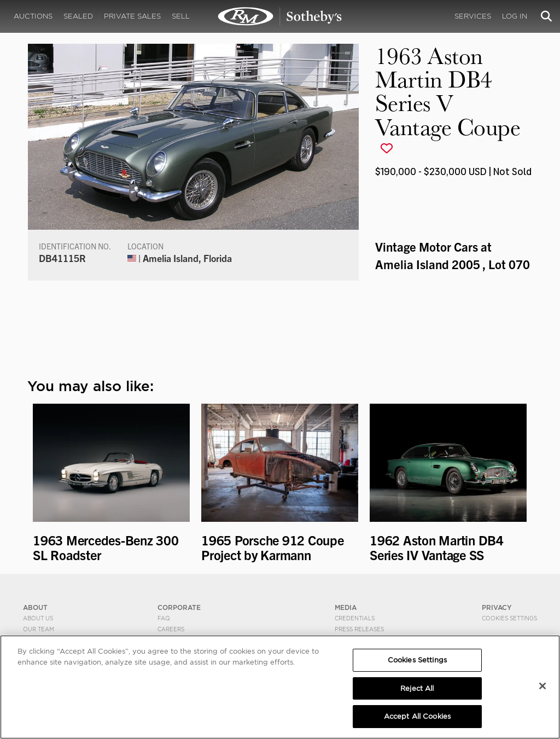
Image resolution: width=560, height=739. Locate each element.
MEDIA (346, 607)
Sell (181, 16)
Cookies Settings (509, 618)
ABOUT (35, 607)
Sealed (78, 16)
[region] (280, 687)
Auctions (33, 16)
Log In (515, 16)
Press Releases (359, 629)
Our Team (39, 629)
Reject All (417, 688)
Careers (171, 629)
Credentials (355, 618)
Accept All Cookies (417, 716)
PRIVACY (497, 607)
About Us (38, 618)
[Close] (542, 686)
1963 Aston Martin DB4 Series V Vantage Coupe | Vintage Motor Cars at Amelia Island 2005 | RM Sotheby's (280, 16)
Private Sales (132, 16)
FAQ (164, 618)
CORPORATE (179, 607)
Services (473, 16)
